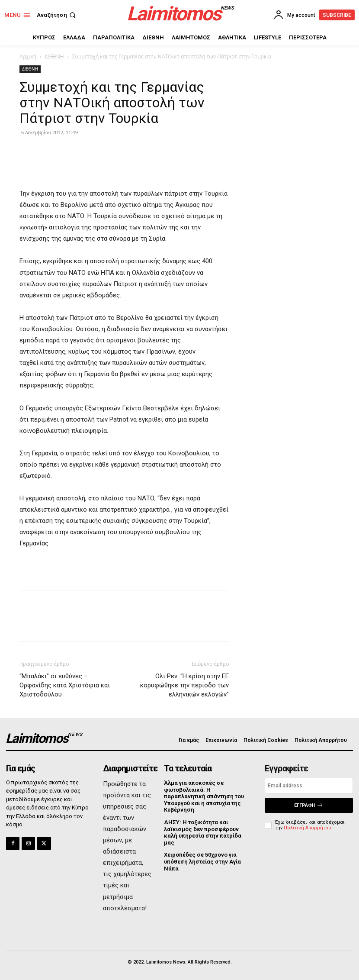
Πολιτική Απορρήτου (308, 828)
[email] (309, 786)
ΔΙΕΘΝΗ (54, 56)
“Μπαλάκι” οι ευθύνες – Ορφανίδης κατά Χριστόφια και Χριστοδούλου (65, 685)
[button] (57, 15)
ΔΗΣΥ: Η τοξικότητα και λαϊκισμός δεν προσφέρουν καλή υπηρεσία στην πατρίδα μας (203, 832)
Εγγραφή (309, 805)
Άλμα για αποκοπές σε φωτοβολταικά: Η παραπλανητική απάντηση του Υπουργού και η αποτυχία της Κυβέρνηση (204, 796)
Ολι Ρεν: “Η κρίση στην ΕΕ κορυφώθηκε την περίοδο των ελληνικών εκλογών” (184, 685)
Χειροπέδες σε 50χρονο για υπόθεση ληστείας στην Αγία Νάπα (202, 861)
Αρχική (28, 56)
